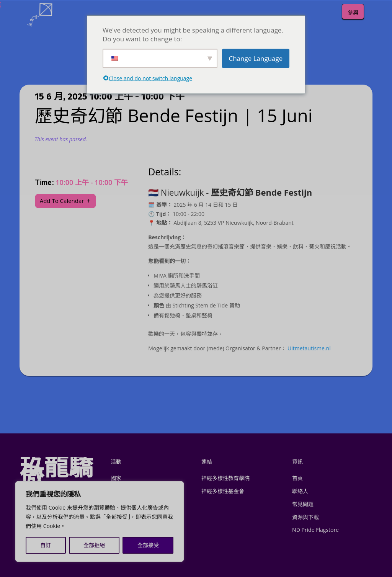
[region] (100, 521)
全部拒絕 (94, 545)
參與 (353, 12)
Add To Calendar (62, 201)
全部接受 (148, 545)
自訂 (46, 545)
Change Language (256, 58)
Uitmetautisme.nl (309, 348)
